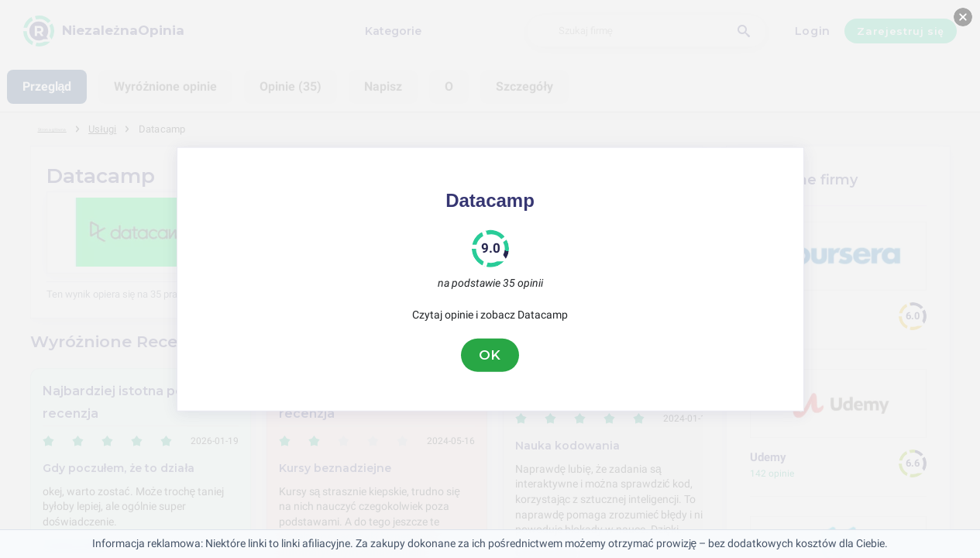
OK (490, 355)
